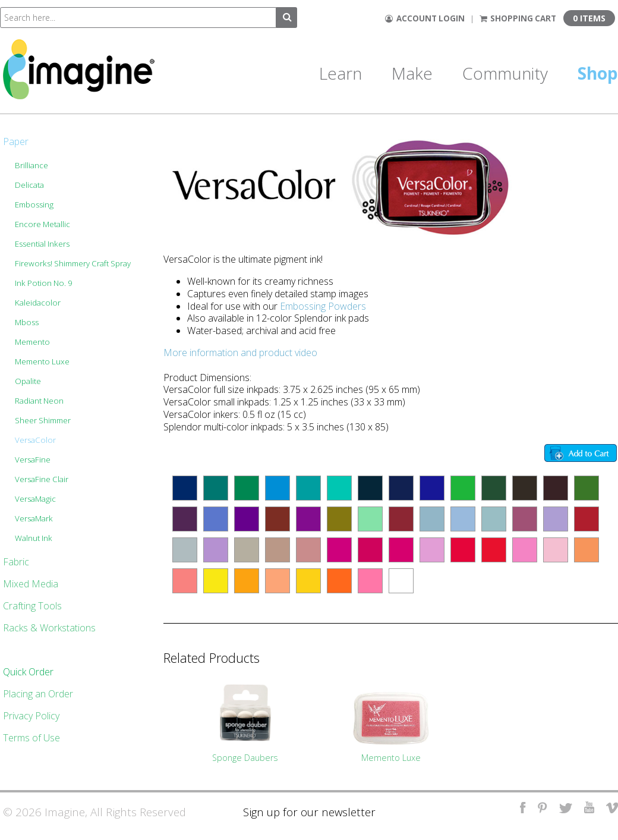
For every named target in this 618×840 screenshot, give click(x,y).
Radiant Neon (39, 401)
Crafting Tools (32, 606)
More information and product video (240, 353)
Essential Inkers (42, 244)
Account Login (425, 18)
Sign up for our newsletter (309, 812)
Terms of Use (31, 738)
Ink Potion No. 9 (44, 283)
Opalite (28, 381)
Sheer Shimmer (43, 420)
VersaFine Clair (42, 479)
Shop (598, 73)
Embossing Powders (323, 306)
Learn (340, 73)
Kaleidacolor (38, 303)
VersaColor (35, 440)
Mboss (27, 322)
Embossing (34, 205)
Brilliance (31, 165)
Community (505, 73)
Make (412, 73)
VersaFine (33, 460)
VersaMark (34, 518)
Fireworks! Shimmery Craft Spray (73, 263)
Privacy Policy (31, 716)
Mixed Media (31, 584)
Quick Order (28, 672)
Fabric (16, 562)
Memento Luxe (42, 361)
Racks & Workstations (49, 628)
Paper (16, 141)
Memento (32, 342)
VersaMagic (35, 499)
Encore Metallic (42, 224)
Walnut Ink (34, 538)
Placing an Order (38, 694)
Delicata (29, 185)
